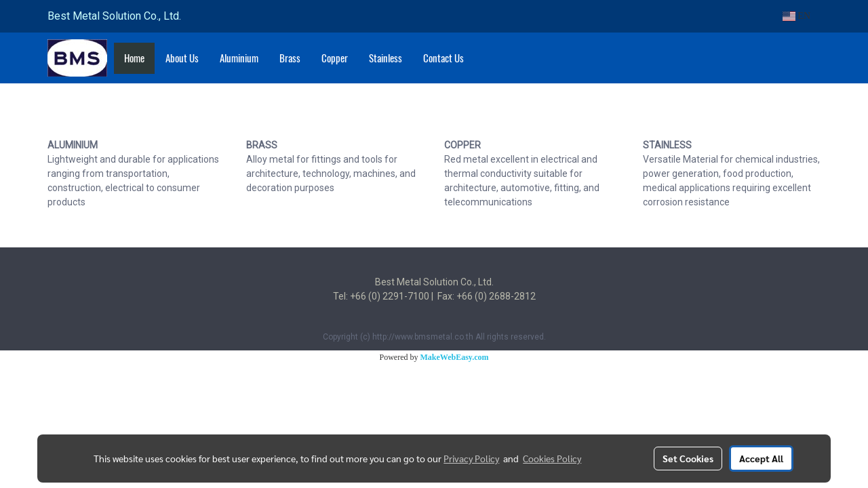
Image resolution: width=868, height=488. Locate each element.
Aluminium (239, 58)
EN (796, 16)
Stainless (386, 58)
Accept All (761, 458)
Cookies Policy (552, 458)
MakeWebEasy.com (455, 357)
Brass (290, 58)
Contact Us (443, 58)
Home (134, 58)
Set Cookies (688, 458)
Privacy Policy (471, 458)
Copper (335, 58)
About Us (182, 58)
